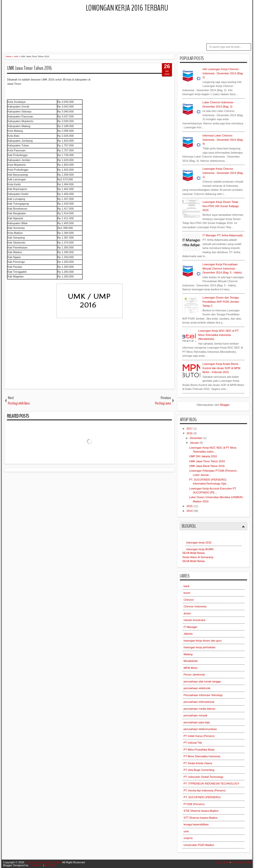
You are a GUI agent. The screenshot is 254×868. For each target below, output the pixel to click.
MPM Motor (191, 668)
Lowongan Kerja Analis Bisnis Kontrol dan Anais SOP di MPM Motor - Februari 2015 (221, 368)
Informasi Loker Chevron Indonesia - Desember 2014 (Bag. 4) (223, 140)
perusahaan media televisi (199, 709)
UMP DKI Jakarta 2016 (203, 456)
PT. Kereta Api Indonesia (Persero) (205, 790)
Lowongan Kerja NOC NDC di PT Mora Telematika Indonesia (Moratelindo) (218, 335)
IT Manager (190, 627)
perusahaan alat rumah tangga (202, 681)
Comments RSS (241, 862)
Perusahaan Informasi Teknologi (203, 695)
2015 (190, 506)
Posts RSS (222, 862)
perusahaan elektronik (197, 688)
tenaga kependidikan (196, 824)
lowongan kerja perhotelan (200, 647)
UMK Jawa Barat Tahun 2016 (207, 466)
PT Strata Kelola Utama (198, 763)
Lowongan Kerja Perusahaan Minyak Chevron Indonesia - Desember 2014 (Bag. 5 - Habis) (222, 268)
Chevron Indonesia (195, 606)
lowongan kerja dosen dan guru (203, 641)
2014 (190, 511)
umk (186, 831)
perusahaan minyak (195, 715)
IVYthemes (36, 865)
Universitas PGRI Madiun (199, 845)
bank (187, 586)
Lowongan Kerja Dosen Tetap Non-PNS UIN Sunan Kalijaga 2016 (221, 206)
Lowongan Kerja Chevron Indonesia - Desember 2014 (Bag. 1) (223, 173)
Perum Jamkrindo (194, 675)
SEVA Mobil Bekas (194, 553)
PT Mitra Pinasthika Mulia (199, 750)
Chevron (189, 600)
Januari (195, 443)
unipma (188, 838)
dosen (187, 613)
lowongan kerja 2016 (199, 542)
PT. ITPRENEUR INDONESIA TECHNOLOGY (211, 784)
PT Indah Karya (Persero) (199, 736)
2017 (190, 429)
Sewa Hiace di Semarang (198, 557)
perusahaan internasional (199, 702)
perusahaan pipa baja (197, 722)
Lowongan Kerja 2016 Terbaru (127, 8)
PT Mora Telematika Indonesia (202, 756)
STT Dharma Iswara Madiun (201, 818)
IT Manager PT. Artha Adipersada (222, 235)
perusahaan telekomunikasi (200, 729)
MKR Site (50, 865)
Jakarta (188, 634)
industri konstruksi (194, 620)
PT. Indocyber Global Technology (204, 777)
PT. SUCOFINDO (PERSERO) (202, 797)
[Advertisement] (127, 28)
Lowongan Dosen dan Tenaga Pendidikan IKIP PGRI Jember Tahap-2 (221, 302)
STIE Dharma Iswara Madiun (201, 811)
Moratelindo (191, 661)
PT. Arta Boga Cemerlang (199, 770)
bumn (187, 593)
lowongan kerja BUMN (200, 549)
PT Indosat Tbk (193, 743)
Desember (196, 438)
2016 (190, 433)
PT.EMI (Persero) (194, 804)
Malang (188, 654)
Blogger (225, 405)
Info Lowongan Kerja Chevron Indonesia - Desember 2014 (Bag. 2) (223, 73)
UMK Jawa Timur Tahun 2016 (29, 68)
